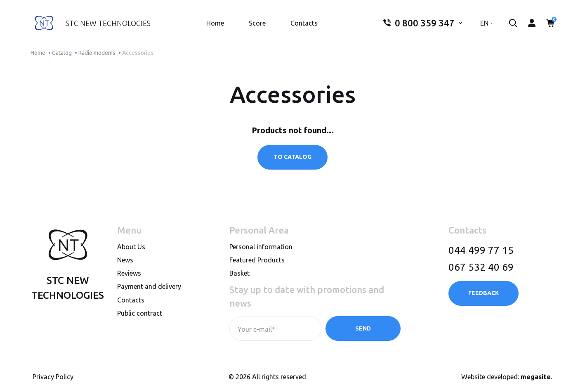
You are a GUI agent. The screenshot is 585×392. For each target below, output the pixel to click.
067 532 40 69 (481, 267)
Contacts (304, 23)
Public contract (140, 313)
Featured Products (257, 260)
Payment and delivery (149, 286)
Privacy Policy (53, 377)
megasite (537, 377)
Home (215, 23)
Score (257, 23)
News (125, 260)
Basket (239, 273)
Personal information (261, 247)
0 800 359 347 (419, 23)
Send (363, 328)
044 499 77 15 (481, 250)
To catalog (292, 157)
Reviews (129, 273)
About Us (131, 247)
